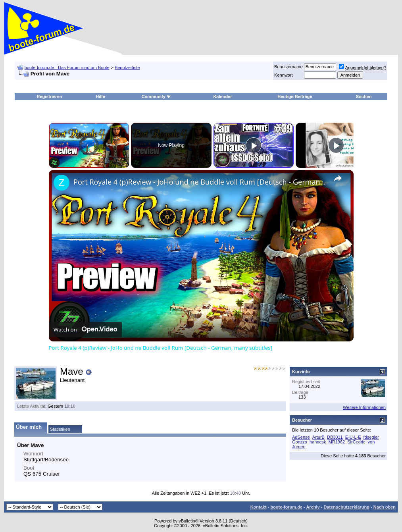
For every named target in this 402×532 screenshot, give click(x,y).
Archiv (313, 507)
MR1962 (337, 442)
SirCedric (356, 442)
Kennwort (283, 75)
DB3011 (335, 437)
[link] (62, 183)
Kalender (222, 96)
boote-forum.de (286, 507)
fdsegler (371, 437)
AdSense (301, 437)
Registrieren (49, 96)
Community (156, 96)
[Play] (254, 145)
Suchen (364, 96)
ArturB (318, 437)
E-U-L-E (353, 437)
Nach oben (385, 507)
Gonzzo (300, 442)
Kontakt (259, 507)
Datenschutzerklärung (346, 507)
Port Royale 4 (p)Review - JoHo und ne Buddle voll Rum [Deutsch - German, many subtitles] (200, 182)
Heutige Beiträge (295, 96)
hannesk (318, 442)
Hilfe (100, 96)
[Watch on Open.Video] (85, 330)
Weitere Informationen (364, 407)
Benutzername (289, 67)
